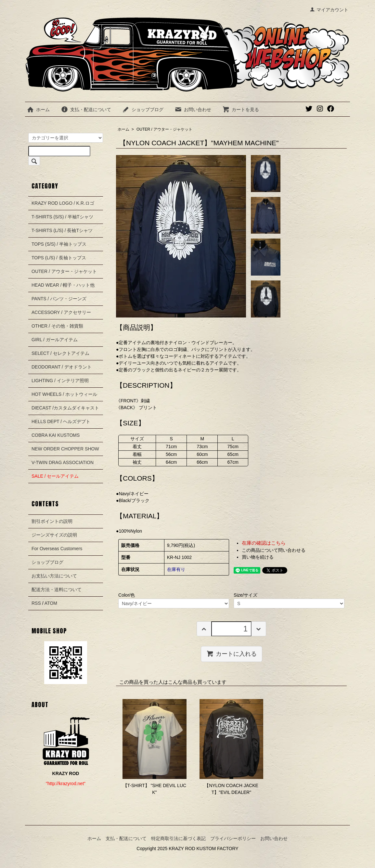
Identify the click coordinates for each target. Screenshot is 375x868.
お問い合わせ (193, 110)
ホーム (38, 110)
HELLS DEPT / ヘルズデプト (61, 421)
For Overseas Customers (57, 549)
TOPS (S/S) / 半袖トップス (59, 244)
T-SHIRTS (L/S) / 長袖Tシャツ (62, 230)
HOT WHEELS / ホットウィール (64, 394)
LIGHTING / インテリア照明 (60, 381)
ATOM (51, 603)
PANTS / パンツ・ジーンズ (59, 299)
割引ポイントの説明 (52, 521)
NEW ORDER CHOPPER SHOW (65, 449)
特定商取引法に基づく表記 (178, 838)
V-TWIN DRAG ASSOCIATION (63, 462)
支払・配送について (86, 110)
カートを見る (241, 110)
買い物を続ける (258, 557)
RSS (36, 603)
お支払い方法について (54, 576)
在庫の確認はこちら (264, 543)
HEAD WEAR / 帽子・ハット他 (63, 285)
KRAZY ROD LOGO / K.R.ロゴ (63, 203)
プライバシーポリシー (233, 838)
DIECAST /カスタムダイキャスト (65, 408)
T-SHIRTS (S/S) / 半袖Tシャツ (62, 217)
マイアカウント (329, 10)
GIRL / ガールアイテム (55, 340)
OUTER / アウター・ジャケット (164, 129)
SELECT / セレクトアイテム (60, 353)
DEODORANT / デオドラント (62, 367)
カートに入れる (232, 654)
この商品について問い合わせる (274, 550)
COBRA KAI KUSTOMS (56, 435)
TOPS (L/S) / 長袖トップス (59, 258)
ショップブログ (143, 110)
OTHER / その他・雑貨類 (57, 326)
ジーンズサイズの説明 (54, 535)
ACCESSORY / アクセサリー (61, 312)
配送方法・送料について (57, 589)
